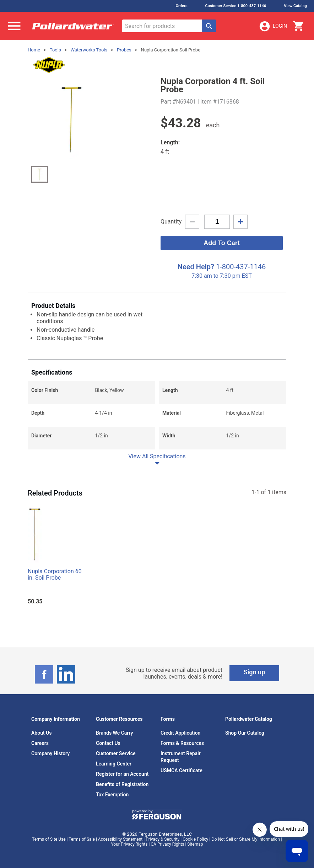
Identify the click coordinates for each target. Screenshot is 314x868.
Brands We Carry (115, 733)
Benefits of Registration (122, 784)
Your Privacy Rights (129, 844)
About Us (42, 733)
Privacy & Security (163, 839)
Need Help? (196, 267)
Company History (50, 753)
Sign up (255, 672)
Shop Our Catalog (245, 733)
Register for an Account (122, 774)
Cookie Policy (195, 839)
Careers (40, 743)
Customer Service (116, 753)
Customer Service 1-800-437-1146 (236, 6)
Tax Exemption (112, 795)
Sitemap (195, 844)
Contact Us (108, 743)
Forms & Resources (182, 743)
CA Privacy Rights (167, 844)
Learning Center (114, 764)
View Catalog (295, 6)
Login (273, 26)
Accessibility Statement (120, 839)
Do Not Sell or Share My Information (246, 839)
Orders (181, 6)
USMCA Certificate (182, 770)
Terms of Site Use (49, 839)
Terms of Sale (82, 839)
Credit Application (180, 733)
